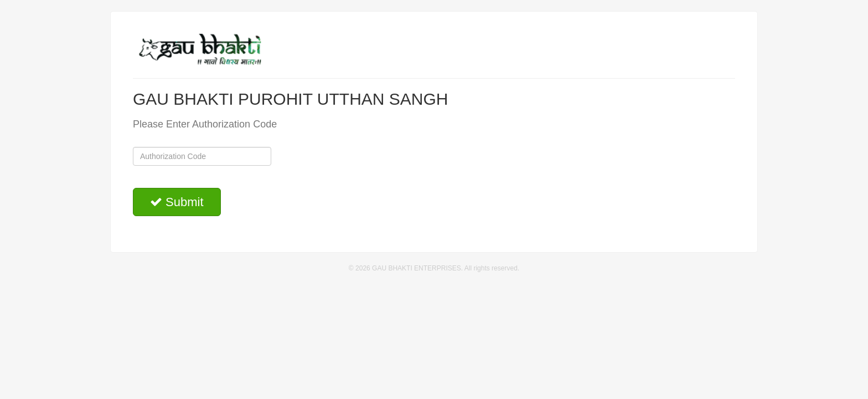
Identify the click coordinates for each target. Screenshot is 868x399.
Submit (177, 202)
